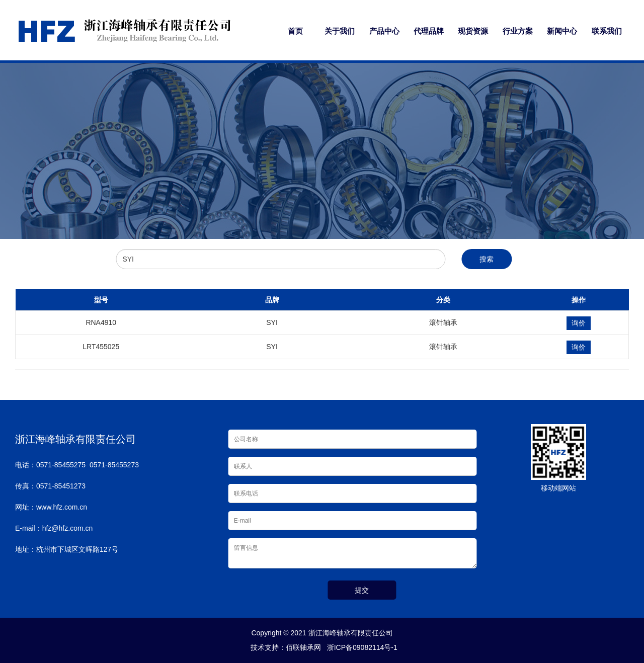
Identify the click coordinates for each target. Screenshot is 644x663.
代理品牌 (429, 31)
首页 (295, 31)
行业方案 (518, 31)
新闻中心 (562, 31)
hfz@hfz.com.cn (68, 528)
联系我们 (607, 31)
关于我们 (340, 31)
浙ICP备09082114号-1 (360, 647)
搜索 (487, 259)
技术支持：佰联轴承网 (284, 647)
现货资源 (473, 31)
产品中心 (384, 31)
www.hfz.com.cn (62, 507)
